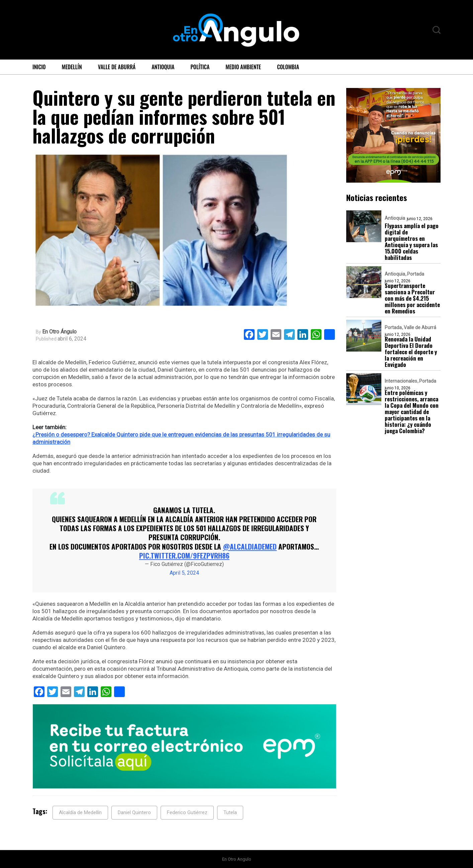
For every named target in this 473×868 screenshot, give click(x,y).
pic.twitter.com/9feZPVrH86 (184, 555)
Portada (416, 274)
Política (200, 67)
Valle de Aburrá (117, 67)
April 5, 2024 (184, 573)
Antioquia (163, 67)
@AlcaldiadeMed (250, 546)
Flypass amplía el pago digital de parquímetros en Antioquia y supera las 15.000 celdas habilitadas (412, 242)
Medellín (72, 67)
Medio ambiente (243, 67)
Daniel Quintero (134, 812)
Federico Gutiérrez (187, 812)
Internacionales (401, 381)
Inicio (39, 67)
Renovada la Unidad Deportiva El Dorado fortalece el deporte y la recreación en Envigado (411, 352)
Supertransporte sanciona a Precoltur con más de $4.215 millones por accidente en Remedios (412, 298)
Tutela (230, 812)
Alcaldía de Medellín (80, 812)
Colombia (288, 67)
